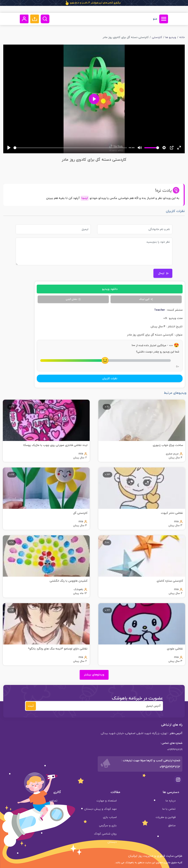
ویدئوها (52, 809)
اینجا (85, 198)
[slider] (70, 148)
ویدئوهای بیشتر (94, 675)
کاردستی (157, 37)
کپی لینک (146, 299)
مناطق (172, 826)
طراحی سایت (174, 856)
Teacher (159, 310)
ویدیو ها (171, 37)
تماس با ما (169, 809)
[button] (35, 19)
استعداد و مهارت (107, 801)
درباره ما (171, 801)
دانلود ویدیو (110, 289)
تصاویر (53, 801)
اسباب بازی (110, 817)
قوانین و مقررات (166, 817)
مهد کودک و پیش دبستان (100, 809)
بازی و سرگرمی (108, 826)
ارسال (164, 273)
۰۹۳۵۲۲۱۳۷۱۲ (170, 767)
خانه (182, 37)
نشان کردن (73, 299)
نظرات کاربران (110, 379)
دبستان (112, 842)
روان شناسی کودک (105, 834)
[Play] (9, 148)
